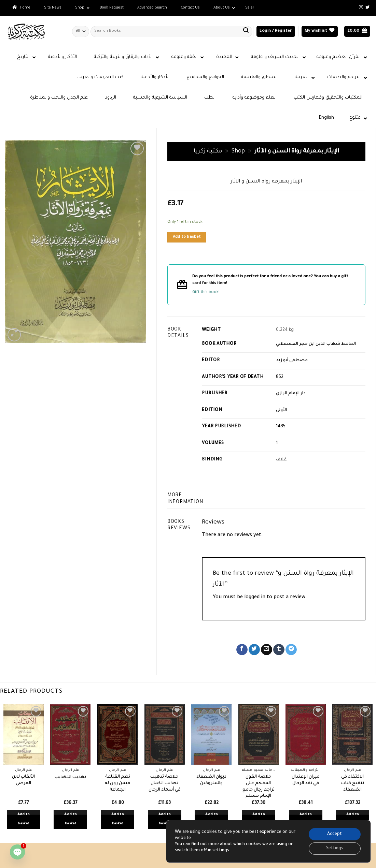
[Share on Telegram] (291, 650)
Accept (335, 834)
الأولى (281, 410)
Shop (238, 152)
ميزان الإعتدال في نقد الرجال (306, 780)
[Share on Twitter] (254, 650)
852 (280, 377)
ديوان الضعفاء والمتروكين (211, 780)
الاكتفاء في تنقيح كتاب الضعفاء (353, 783)
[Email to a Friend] (267, 650)
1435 (281, 427)
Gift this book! (206, 292)
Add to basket (187, 237)
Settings (335, 849)
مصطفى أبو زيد (292, 361)
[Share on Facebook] (242, 650)
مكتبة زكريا (208, 152)
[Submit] (246, 31)
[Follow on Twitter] (367, 8)
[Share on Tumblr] (279, 650)
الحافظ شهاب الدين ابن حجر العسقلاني (316, 344)
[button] (276, 32)
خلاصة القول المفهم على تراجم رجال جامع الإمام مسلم (259, 786)
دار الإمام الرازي (291, 394)
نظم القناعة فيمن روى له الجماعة (117, 783)
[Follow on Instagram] (361, 8)
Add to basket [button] (24, 819)
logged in (255, 598)
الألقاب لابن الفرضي (23, 780)
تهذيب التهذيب (70, 777)
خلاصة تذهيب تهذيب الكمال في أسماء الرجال (165, 783)
